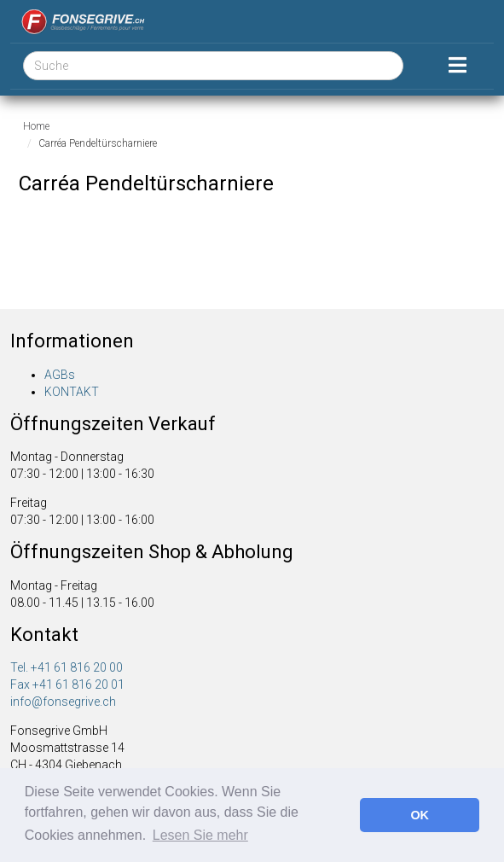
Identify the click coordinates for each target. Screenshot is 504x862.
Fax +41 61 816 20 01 (67, 684)
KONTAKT (72, 392)
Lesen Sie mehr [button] (200, 835)
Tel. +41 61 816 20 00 (67, 667)
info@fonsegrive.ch (63, 702)
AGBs (60, 375)
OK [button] (420, 815)
